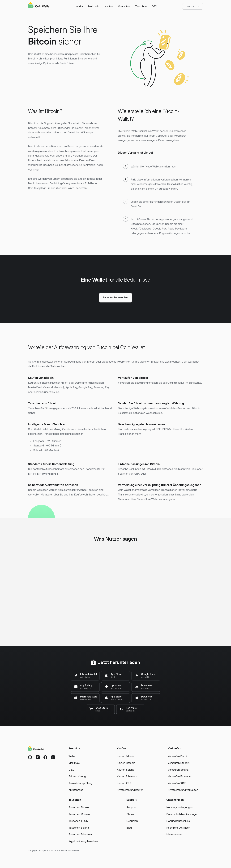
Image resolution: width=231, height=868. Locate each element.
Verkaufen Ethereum (180, 776)
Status (130, 814)
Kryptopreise (76, 790)
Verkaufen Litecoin (179, 763)
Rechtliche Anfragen (178, 828)
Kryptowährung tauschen (83, 841)
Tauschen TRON (78, 821)
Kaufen (109, 6)
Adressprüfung (77, 776)
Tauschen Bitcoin (79, 807)
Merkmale (94, 6)
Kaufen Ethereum (127, 776)
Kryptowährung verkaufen (183, 790)
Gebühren (132, 821)
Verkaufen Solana (178, 770)
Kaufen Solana (125, 770)
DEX (154, 6)
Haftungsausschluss (178, 821)
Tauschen (141, 6)
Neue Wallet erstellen (116, 297)
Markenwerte (174, 834)
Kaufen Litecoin (126, 763)
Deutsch (193, 6)
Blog (129, 828)
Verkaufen (124, 6)
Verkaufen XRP (177, 783)
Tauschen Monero (79, 814)
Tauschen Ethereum (80, 834)
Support (131, 807)
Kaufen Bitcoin (125, 756)
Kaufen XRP (124, 783)
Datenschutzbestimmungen (182, 814)
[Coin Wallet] (39, 6)
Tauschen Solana (79, 828)
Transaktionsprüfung (80, 783)
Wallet (79, 6)
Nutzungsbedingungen (179, 807)
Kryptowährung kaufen (130, 790)
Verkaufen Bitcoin (178, 756)
